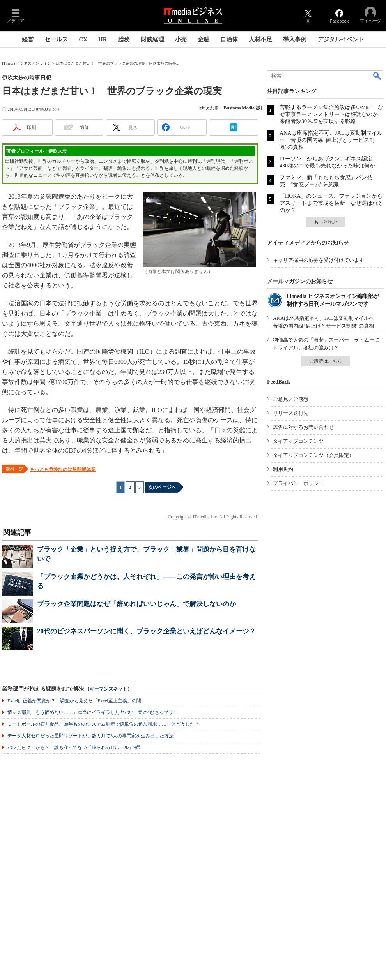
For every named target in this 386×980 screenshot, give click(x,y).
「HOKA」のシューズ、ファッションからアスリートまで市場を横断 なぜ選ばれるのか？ (331, 203)
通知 (85, 127)
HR (103, 39)
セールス (56, 39)
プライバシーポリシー (298, 483)
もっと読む (326, 222)
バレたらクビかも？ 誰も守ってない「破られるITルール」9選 (74, 747)
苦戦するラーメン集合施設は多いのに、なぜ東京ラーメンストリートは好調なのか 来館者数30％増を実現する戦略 (331, 114)
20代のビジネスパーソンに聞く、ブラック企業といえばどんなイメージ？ (146, 631)
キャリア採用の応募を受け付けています (319, 260)
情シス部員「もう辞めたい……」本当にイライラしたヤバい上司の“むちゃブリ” (91, 712)
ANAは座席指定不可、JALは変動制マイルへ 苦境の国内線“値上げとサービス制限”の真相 (331, 140)
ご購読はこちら (326, 361)
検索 (377, 76)
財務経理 (152, 39)
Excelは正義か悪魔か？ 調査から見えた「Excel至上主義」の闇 (74, 701)
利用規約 (283, 469)
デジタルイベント (341, 39)
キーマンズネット (108, 689)
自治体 (229, 39)
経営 (28, 39)
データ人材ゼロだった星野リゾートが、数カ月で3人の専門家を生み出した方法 (90, 736)
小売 (181, 39)
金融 (204, 39)
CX (83, 39)
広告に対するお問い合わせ (303, 427)
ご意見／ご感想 (291, 399)
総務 (124, 39)
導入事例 (295, 39)
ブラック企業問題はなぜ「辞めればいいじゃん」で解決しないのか (136, 604)
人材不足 (260, 39)
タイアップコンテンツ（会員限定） (313, 455)
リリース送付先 (291, 413)
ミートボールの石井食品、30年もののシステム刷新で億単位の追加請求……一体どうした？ (103, 724)
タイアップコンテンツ (298, 441)
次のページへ (162, 487)
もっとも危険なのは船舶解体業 (63, 469)
